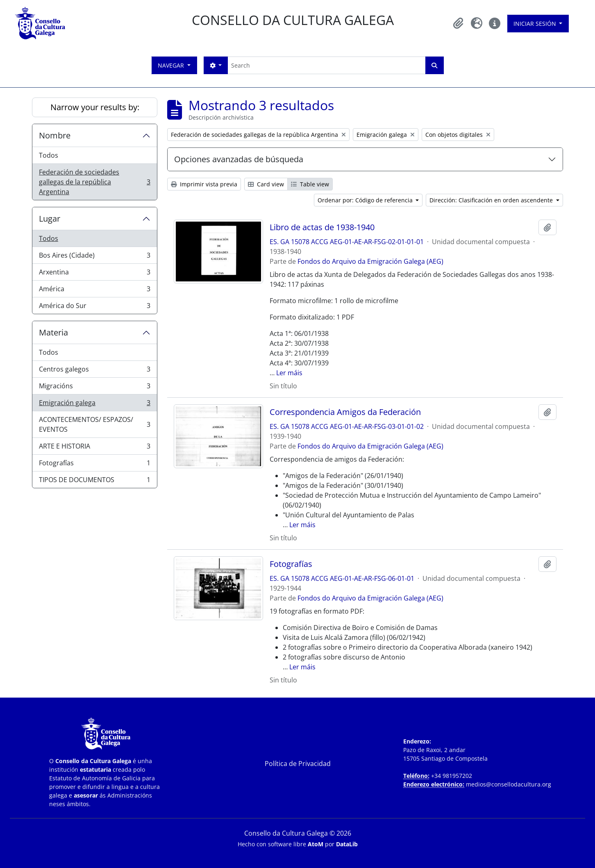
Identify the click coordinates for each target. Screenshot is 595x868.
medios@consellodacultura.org (509, 784)
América (94, 291)
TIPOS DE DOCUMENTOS (94, 481)
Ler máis (289, 373)
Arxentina (94, 274)
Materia (53, 332)
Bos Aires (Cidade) (94, 257)
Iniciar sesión (536, 24)
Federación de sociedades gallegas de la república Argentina (94, 182)
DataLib (347, 844)
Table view (310, 184)
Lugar (50, 219)
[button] (459, 23)
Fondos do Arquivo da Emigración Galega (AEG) (370, 261)
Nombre (55, 135)
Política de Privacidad (298, 764)
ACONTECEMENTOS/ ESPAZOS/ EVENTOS (94, 424)
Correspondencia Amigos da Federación (345, 412)
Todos (49, 155)
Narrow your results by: (95, 107)
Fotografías (94, 465)
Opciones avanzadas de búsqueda (239, 159)
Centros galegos (94, 371)
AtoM (316, 844)
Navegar (172, 65)
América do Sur (94, 307)
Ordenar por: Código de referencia (366, 200)
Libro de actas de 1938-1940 (322, 227)
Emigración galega (94, 405)
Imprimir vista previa (204, 184)
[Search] (326, 65)
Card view (266, 184)
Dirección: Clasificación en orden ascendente (492, 200)
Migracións (94, 388)
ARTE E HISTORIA (94, 448)
